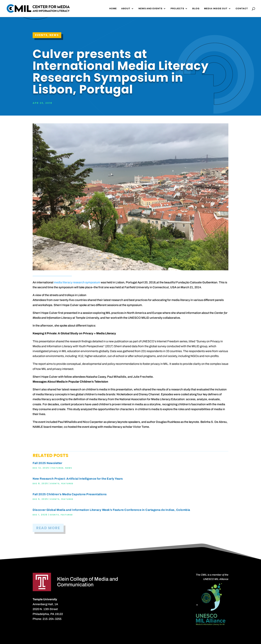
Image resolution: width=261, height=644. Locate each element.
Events (55, 484)
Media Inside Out (216, 9)
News (69, 468)
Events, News (47, 35)
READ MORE (48, 528)
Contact (242, 9)
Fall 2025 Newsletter (47, 463)
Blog (196, 9)
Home (113, 9)
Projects (177, 9)
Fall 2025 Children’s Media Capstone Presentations (70, 494)
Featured (58, 468)
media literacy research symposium (77, 282)
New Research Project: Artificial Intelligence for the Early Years (78, 479)
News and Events (150, 9)
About (126, 9)
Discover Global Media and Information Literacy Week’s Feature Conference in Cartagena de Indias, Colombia (111, 510)
